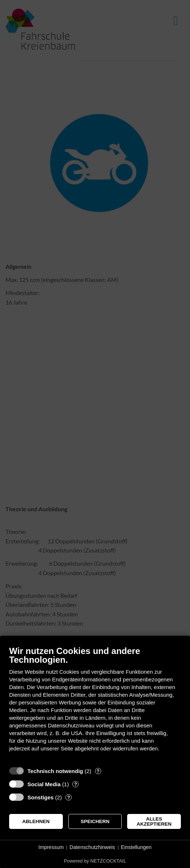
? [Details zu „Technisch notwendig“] (98, 771)
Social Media (44, 784)
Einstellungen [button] (136, 847)
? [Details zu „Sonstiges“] (69, 797)
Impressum (51, 847)
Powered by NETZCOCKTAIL (95, 861)
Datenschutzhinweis (92, 847)
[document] (95, 704)
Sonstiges (41, 797)
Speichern (95, 821)
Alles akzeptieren (154, 821)
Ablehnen (36, 821)
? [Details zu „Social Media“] (76, 784)
